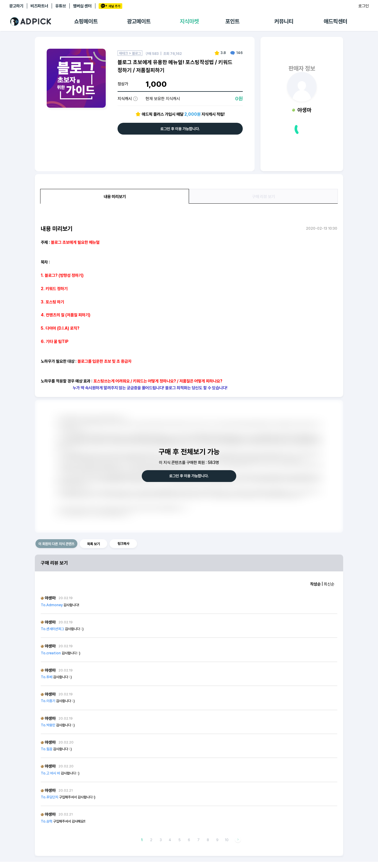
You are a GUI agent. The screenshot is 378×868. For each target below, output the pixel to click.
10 (227, 840)
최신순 (329, 584)
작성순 (315, 584)
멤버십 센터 (82, 6)
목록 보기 (93, 544)
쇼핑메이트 (86, 21)
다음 (238, 840)
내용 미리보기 (115, 197)
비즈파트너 (39, 6)
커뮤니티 (284, 21)
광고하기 (16, 6)
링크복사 (123, 544)
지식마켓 (189, 21)
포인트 (232, 21)
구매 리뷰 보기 (263, 197)
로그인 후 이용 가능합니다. (180, 129)
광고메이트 (139, 21)
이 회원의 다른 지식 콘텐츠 (56, 544)
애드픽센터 (335, 21)
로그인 (364, 6)
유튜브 (61, 6)
